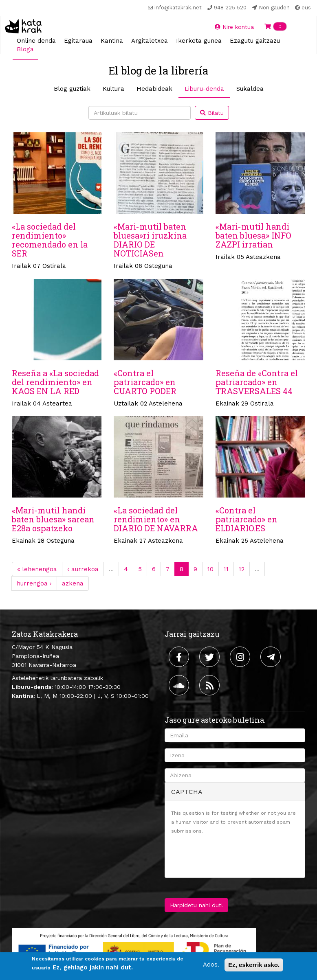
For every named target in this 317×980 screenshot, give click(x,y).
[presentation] (233, 855)
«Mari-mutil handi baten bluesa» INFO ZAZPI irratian (253, 235)
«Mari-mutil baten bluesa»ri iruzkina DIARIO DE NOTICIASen (150, 240)
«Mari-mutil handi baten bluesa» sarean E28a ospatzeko (53, 519)
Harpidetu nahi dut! (196, 905)
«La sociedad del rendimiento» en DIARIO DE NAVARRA (156, 519)
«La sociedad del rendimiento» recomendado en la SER (50, 240)
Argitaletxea (150, 41)
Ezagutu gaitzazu (255, 41)
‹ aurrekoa (83, 569)
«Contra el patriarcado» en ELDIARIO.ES (247, 519)
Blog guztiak (72, 89)
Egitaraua (78, 41)
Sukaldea (250, 89)
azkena (73, 583)
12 (242, 569)
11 (226, 569)
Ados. (211, 965)
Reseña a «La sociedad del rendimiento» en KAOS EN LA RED (55, 382)
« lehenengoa (37, 569)
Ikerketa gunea (199, 41)
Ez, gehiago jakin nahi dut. (93, 967)
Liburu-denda (204, 89)
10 (210, 569)
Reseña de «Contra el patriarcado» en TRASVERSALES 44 (257, 382)
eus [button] (303, 8)
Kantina (112, 41)
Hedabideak (154, 89)
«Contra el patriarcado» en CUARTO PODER (145, 382)
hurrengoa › (34, 583)
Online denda (36, 41)
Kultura (113, 89)
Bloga (25, 49)
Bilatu (212, 113)
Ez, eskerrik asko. (254, 965)
